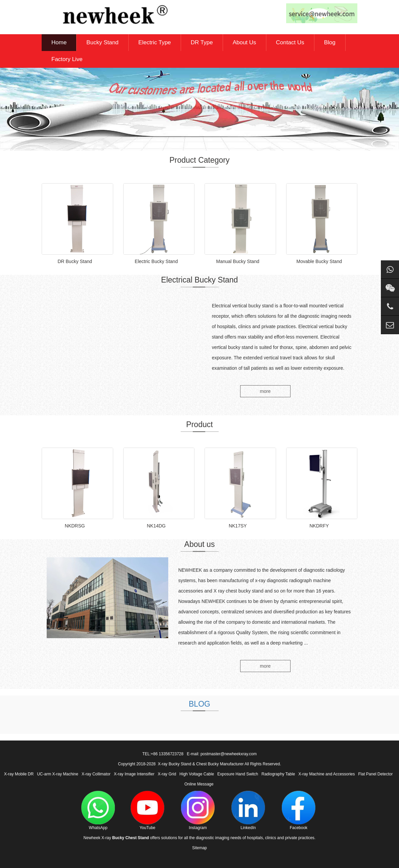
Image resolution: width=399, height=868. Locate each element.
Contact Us (290, 42)
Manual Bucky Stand (238, 261)
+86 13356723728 (167, 754)
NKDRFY (319, 526)
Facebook (299, 810)
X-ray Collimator (96, 774)
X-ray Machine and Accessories (326, 774)
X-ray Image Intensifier (134, 774)
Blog (330, 42)
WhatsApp (98, 810)
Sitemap (199, 848)
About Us (245, 42)
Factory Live (67, 59)
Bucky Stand (102, 42)
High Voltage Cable (197, 774)
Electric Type (155, 42)
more (265, 391)
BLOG (199, 704)
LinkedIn (248, 810)
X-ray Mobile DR (19, 774)
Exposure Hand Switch (238, 774)
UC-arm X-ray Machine (58, 774)
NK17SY (238, 526)
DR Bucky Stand (75, 261)
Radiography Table (278, 774)
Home (59, 42)
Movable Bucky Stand (319, 261)
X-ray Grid (167, 774)
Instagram (198, 810)
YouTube (147, 810)
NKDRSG (75, 526)
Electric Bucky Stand (156, 261)
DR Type (202, 42)
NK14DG (156, 526)
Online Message (199, 784)
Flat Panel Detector (376, 774)
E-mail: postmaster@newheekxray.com (222, 754)
